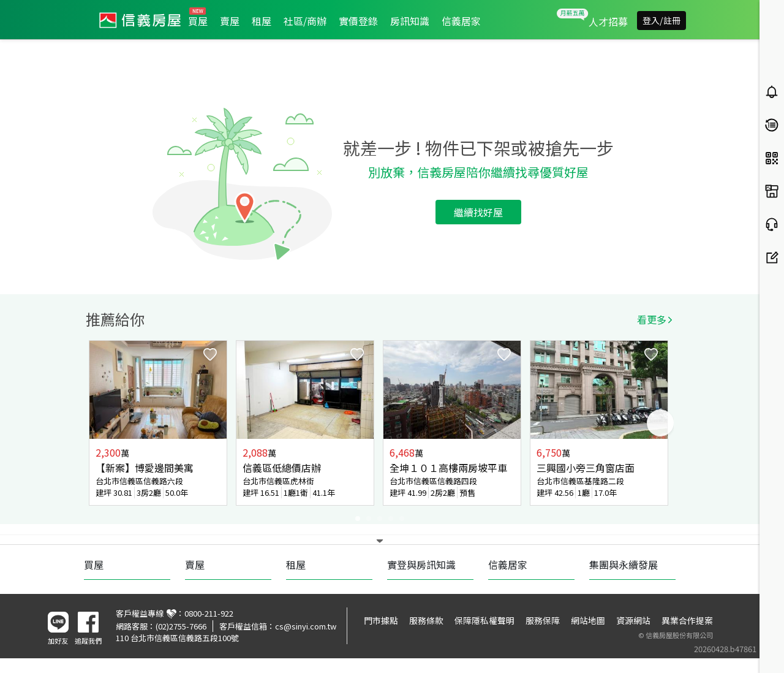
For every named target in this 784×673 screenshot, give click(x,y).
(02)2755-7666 (181, 626)
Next (660, 423)
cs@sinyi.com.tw (306, 626)
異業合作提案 (687, 620)
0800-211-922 (209, 613)
